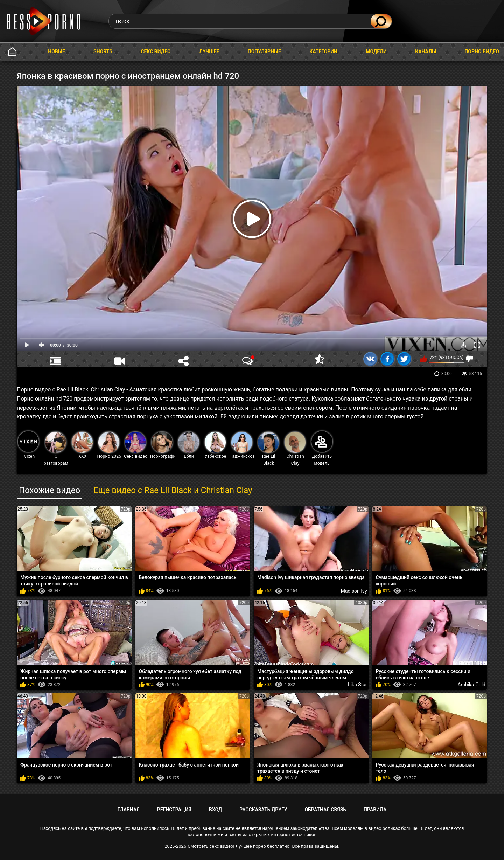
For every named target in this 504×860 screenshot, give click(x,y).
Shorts (103, 51)
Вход (215, 810)
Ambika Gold (471, 685)
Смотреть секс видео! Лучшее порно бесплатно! (239, 846)
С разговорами (56, 449)
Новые (57, 51)
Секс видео (156, 51)
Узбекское (216, 445)
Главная (12, 52)
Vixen (28, 445)
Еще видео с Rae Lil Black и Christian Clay (173, 490)
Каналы (426, 51)
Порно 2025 (109, 445)
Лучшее (209, 51)
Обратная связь (325, 810)
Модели (376, 51)
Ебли (189, 445)
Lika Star (357, 685)
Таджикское (242, 445)
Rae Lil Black (268, 449)
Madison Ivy (354, 591)
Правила (375, 810)
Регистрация (174, 810)
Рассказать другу (263, 810)
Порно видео (482, 51)
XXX (82, 445)
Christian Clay (295, 449)
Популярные (264, 51)
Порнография (163, 445)
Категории (323, 51)
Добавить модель (322, 448)
